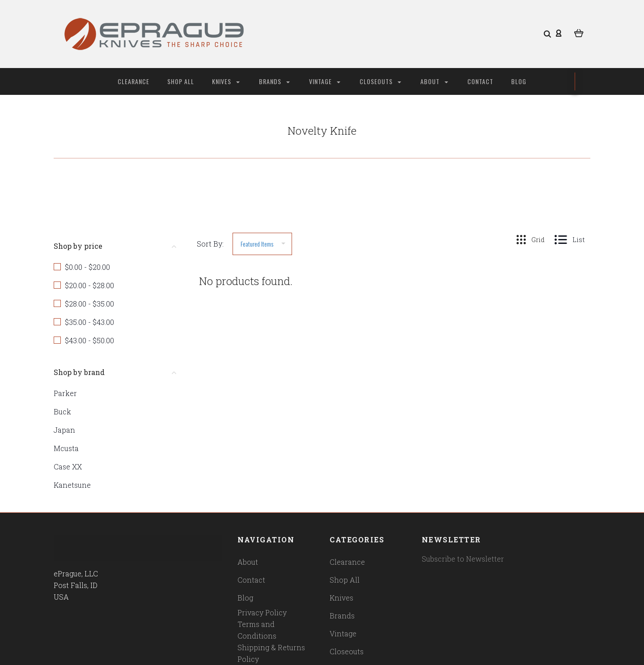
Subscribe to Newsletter (463, 559)
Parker (65, 393)
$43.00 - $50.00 (89, 340)
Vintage (325, 81)
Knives (226, 81)
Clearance (133, 81)
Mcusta (66, 448)
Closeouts (380, 81)
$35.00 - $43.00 (89, 322)
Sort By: (210, 244)
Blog (519, 81)
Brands (274, 81)
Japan (64, 430)
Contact (480, 81)
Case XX (68, 467)
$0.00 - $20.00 (87, 267)
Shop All (181, 81)
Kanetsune (72, 485)
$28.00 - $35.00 (89, 304)
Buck (62, 411)
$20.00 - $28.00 (89, 285)
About (434, 81)
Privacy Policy (262, 612)
